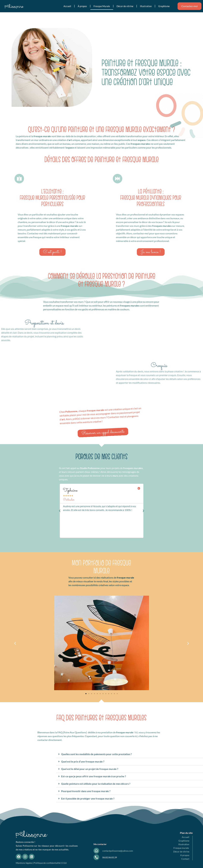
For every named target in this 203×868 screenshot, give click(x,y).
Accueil (67, 6)
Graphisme (164, 6)
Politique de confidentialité (47, 863)
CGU (64, 863)
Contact (185, 859)
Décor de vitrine (125, 6)
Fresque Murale (102, 6)
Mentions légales (24, 863)
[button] (60, 511)
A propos (185, 855)
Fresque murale (181, 848)
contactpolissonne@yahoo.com (118, 851)
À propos (82, 6)
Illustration (146, 6)
